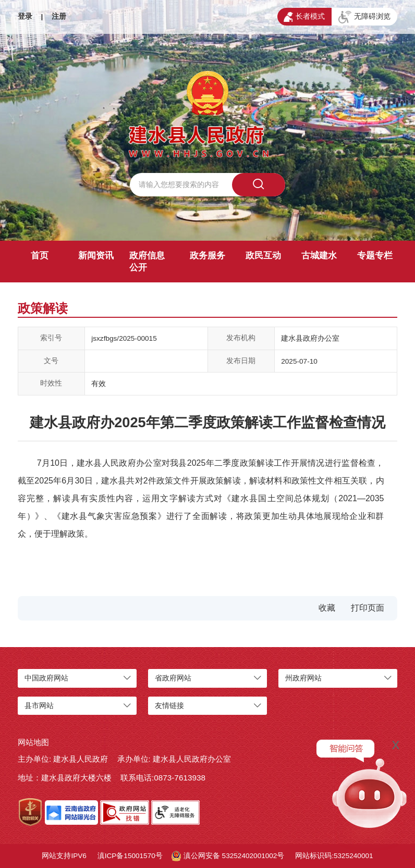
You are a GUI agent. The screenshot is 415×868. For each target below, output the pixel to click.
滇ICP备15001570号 (130, 856)
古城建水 (319, 256)
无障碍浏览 (364, 17)
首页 (40, 256)
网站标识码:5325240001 (334, 856)
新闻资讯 (96, 256)
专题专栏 (375, 256)
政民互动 (263, 256)
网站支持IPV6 (64, 856)
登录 (25, 16)
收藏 (327, 608)
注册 (59, 16)
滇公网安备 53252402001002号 (228, 856)
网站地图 (33, 742)
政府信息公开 (147, 262)
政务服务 (207, 256)
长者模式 (304, 17)
